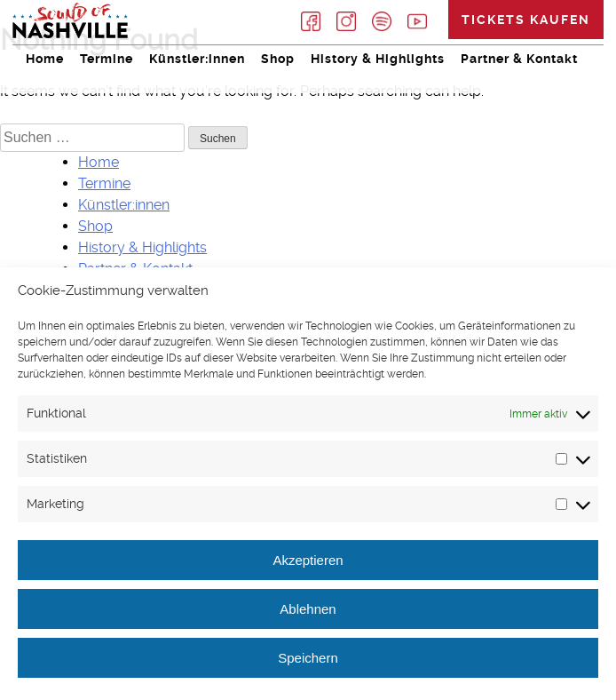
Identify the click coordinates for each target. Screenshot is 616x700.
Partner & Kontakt (519, 59)
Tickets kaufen (526, 20)
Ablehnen (308, 609)
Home (45, 59)
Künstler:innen (197, 59)
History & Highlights (378, 59)
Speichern (308, 658)
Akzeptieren (308, 560)
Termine (107, 59)
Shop (278, 59)
